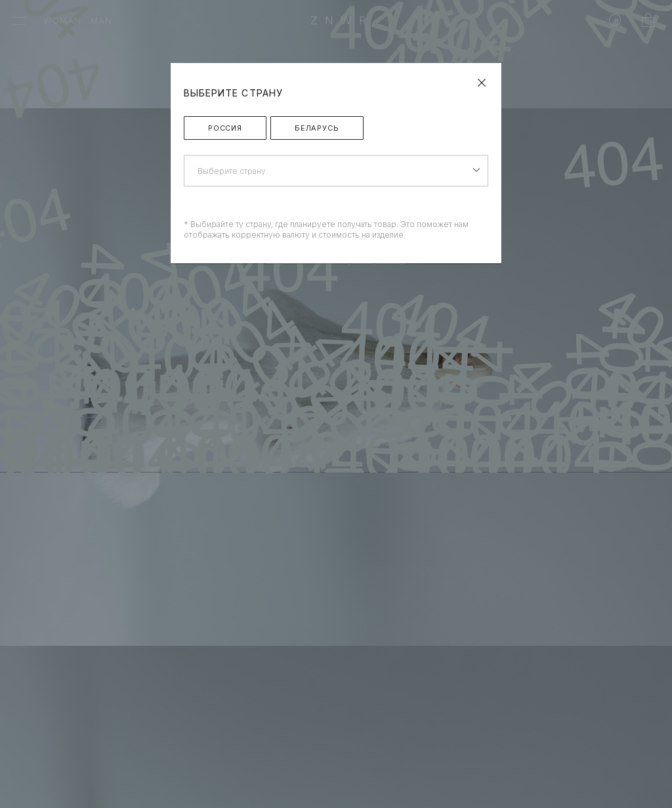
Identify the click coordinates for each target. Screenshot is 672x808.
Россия (225, 128)
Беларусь (317, 128)
